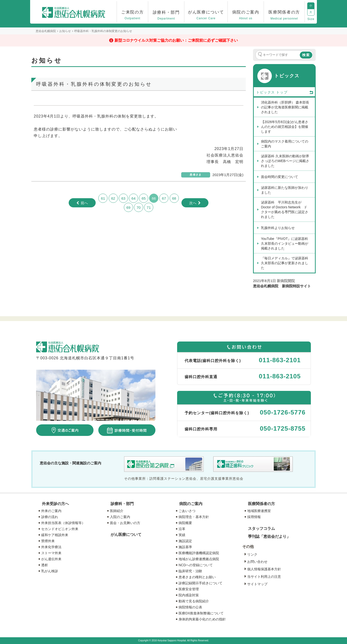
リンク (252, 554)
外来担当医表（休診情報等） (63, 523)
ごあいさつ (187, 511)
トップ (295, 92)
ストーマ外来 (51, 553)
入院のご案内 (120, 517)
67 (164, 198)
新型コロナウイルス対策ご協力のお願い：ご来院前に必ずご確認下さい (176, 40)
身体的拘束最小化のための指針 (202, 619)
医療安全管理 (189, 589)
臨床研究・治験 (190, 571)
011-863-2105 (280, 376)
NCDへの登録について (196, 565)
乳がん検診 (50, 571)
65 (144, 198)
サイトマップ (257, 584)
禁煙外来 (48, 541)
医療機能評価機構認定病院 (199, 553)
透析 (45, 565)
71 (149, 207)
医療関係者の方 (261, 504)
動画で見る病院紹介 (194, 601)
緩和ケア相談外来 (55, 535)
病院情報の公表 (190, 607)
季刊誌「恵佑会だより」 (269, 536)
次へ (193, 203)
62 (113, 198)
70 (139, 207)
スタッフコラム (261, 529)
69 (128, 207)
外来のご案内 (51, 511)
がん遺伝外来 (51, 559)
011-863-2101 (280, 360)
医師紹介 (117, 511)
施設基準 (185, 547)
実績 (182, 535)
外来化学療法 (51, 547)
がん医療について (126, 535)
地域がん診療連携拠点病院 (199, 559)
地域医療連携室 (259, 511)
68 (174, 198)
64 (134, 198)
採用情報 (254, 517)
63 (123, 198)
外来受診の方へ (55, 504)
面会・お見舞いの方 (125, 523)
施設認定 (185, 541)
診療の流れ (50, 517)
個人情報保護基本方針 (264, 569)
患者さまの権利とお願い (197, 577)
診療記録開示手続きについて (200, 583)
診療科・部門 (122, 504)
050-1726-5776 (283, 412)
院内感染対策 (189, 595)
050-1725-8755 (283, 428)
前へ (84, 203)
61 (103, 198)
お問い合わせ (257, 562)
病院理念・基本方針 (194, 517)
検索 (306, 55)
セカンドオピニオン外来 (60, 529)
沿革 (182, 529)
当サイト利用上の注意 (264, 577)
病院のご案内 (191, 504)
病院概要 (185, 523)
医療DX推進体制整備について (201, 613)
